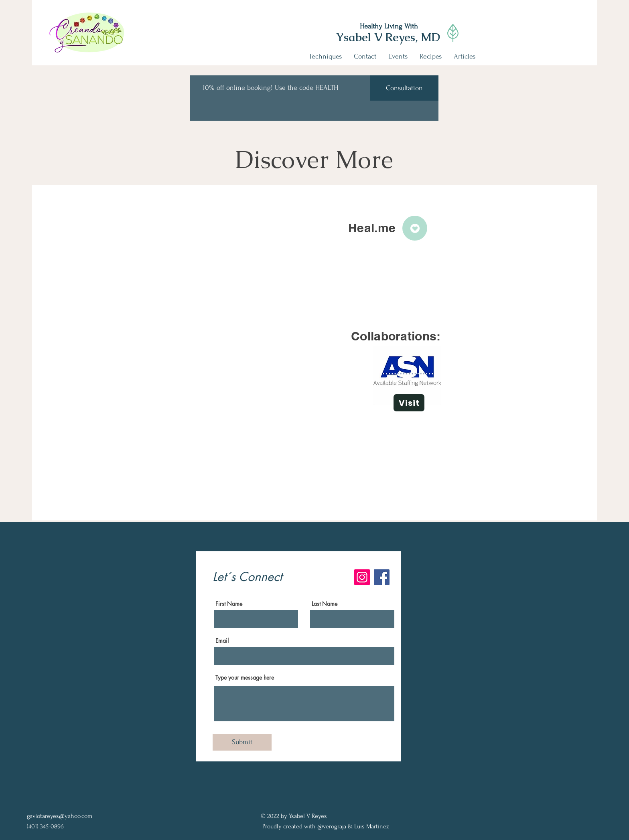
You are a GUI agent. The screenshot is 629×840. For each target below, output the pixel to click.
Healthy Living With (389, 26)
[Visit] (409, 403)
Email (222, 641)
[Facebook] (382, 577)
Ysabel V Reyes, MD (388, 37)
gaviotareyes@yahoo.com (60, 816)
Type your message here (245, 678)
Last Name (325, 604)
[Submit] (242, 742)
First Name (229, 604)
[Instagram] (362, 577)
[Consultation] (404, 88)
